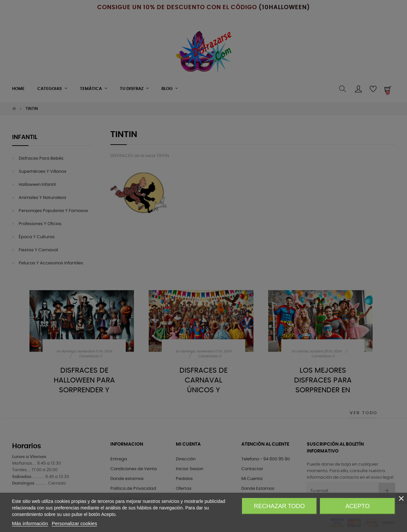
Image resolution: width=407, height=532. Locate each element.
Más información (30, 523)
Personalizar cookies (74, 523)
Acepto (358, 506)
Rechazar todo (279, 506)
